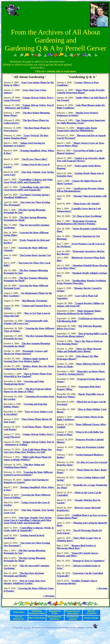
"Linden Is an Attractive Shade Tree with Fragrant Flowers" (81, 159)
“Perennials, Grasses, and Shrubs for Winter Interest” (26, 352)
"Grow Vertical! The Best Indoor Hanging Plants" (26, 137)
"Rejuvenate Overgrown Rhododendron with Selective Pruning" (77, 222)
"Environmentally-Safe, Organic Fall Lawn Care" (26, 322)
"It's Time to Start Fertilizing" (87, 216)
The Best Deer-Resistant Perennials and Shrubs (24, 574)
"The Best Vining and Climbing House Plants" (24, 466)
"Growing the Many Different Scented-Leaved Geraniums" (28, 473)
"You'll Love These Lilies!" (34, 159)
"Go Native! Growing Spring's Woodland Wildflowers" (27, 196)
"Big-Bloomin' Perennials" (35, 301)
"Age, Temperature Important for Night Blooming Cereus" (81, 122)
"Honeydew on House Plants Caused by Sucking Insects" (81, 373)
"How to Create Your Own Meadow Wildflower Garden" (25, 582)
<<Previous (49, 596)
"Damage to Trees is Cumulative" (89, 561)
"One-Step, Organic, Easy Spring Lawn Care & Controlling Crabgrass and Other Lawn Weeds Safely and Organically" (28, 520)
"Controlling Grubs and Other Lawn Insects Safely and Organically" (27, 188)
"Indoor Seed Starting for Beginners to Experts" (24, 144)
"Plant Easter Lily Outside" (86, 204)
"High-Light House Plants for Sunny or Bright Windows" (27, 458)
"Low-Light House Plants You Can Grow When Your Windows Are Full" (28, 451)
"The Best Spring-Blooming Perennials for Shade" (25, 219)
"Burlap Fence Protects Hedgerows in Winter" (78, 114)
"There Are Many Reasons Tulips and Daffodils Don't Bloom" (79, 350)
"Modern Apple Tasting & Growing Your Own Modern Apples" (26, 360)
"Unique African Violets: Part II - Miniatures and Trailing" (29, 106)
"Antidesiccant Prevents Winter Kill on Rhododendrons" (81, 190)
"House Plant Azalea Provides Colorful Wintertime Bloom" (81, 91)
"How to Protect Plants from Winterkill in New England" (28, 375)
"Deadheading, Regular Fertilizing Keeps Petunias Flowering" (81, 282)
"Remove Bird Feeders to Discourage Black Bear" (76, 547)
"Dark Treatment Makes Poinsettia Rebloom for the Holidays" (79, 312)
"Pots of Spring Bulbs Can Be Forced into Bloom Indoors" (82, 335)
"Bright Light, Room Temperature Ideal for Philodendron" (77, 129)
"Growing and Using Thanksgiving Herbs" (24, 383)
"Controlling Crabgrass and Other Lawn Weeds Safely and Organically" (28, 181)
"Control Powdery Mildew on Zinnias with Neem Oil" (80, 305)
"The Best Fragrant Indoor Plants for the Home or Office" (28, 390)
